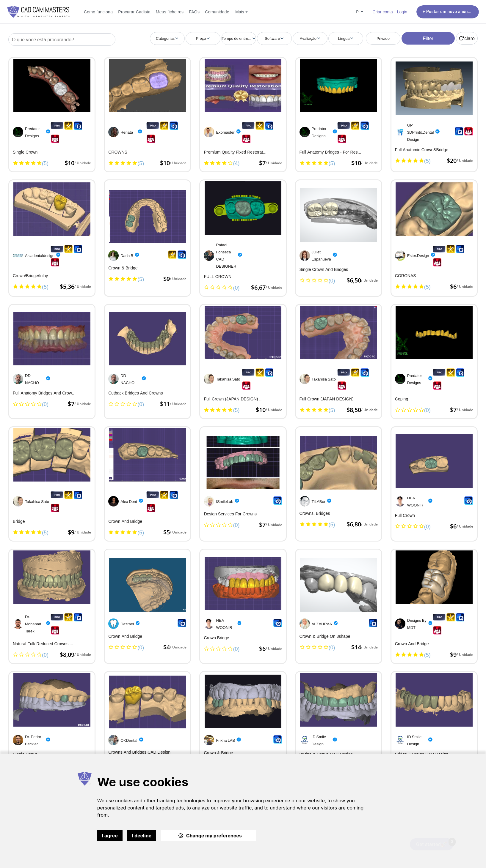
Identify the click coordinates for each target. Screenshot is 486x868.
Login (402, 12)
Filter (428, 38)
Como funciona (98, 12)
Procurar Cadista (134, 12)
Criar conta (383, 12)
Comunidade (217, 12)
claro (467, 38)
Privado (383, 38)
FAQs (194, 12)
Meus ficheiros (170, 12)
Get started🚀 (435, 843)
